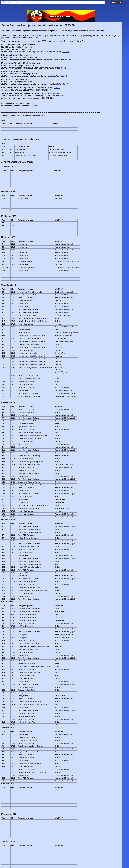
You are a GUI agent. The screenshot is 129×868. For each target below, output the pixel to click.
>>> (36, 105)
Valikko (117, 2)
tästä (33, 103)
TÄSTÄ (66, 52)
